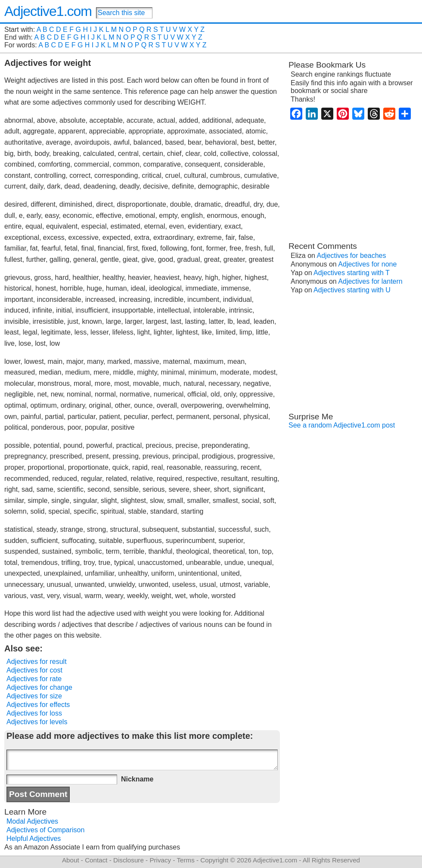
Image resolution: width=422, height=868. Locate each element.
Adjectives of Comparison (45, 830)
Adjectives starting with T (352, 273)
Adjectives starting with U (352, 290)
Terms (185, 860)
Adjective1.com (48, 11)
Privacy (160, 860)
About (71, 860)
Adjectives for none (367, 264)
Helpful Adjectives (34, 839)
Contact (96, 860)
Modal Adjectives (32, 821)
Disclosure (129, 860)
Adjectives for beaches (352, 256)
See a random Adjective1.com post (342, 425)
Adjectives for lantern (370, 281)
